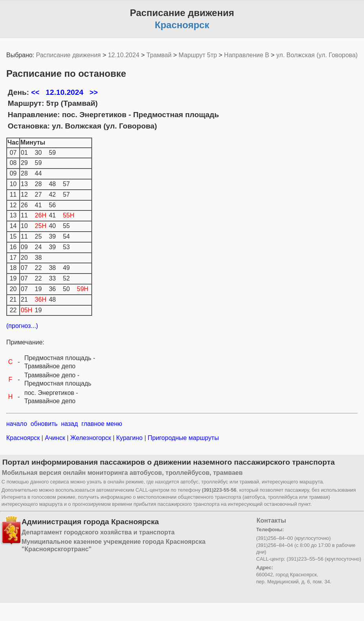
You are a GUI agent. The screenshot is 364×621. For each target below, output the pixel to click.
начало (17, 424)
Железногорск (91, 438)
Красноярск (24, 438)
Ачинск (55, 438)
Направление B (247, 55)
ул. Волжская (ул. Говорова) (317, 55)
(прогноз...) (22, 326)
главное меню (102, 424)
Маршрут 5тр (198, 55)
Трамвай (159, 55)
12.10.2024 (123, 55)
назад (70, 424)
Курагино (129, 438)
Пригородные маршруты (183, 438)
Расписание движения (68, 55)
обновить (44, 424)
